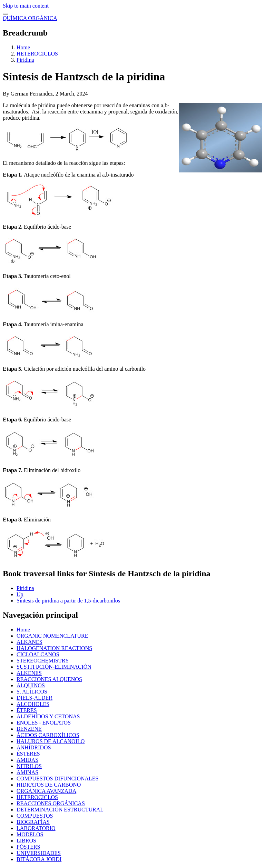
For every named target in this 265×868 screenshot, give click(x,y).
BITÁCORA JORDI (39, 859)
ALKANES (30, 642)
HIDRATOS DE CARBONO (49, 785)
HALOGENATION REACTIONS (54, 648)
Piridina (25, 60)
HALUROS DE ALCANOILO (51, 741)
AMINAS (27, 772)
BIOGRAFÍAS (33, 822)
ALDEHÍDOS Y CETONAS (48, 716)
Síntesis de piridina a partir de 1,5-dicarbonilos (68, 601)
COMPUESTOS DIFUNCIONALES (58, 779)
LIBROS (26, 841)
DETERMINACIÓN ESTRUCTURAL (60, 810)
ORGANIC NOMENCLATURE (52, 636)
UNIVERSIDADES (39, 853)
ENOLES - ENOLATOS (44, 723)
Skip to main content (26, 6)
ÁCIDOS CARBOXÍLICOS (48, 735)
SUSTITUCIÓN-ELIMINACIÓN (54, 667)
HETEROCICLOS (37, 54)
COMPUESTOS (35, 816)
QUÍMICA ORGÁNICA (30, 18)
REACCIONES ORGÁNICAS (51, 803)
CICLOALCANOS (38, 654)
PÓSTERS (28, 847)
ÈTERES (27, 710)
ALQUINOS (31, 685)
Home (23, 47)
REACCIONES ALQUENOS (49, 679)
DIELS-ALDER (35, 698)
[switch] (6, 14)
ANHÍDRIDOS (34, 747)
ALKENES (29, 673)
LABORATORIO (36, 828)
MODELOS (30, 834)
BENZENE (29, 729)
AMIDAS (27, 760)
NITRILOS (29, 766)
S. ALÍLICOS (32, 692)
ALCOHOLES (33, 704)
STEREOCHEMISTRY (43, 661)
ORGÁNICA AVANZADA (46, 791)
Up (20, 594)
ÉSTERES (28, 754)
